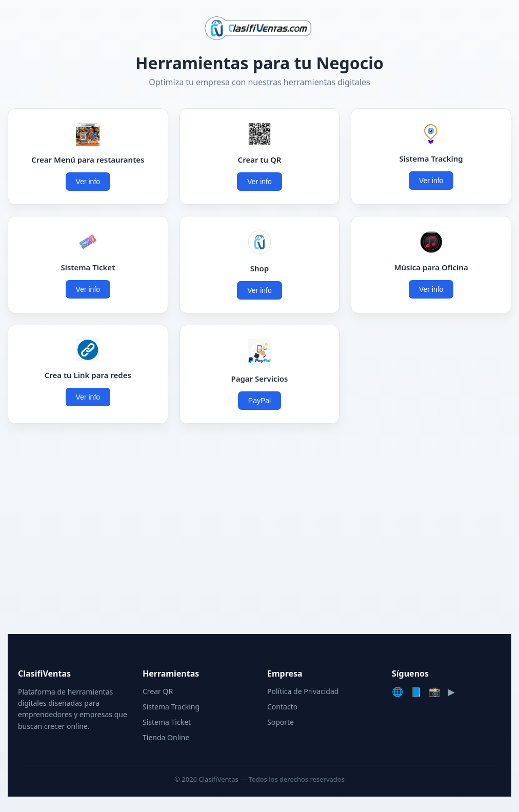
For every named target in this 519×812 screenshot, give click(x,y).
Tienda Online (166, 737)
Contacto (282, 707)
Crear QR (158, 691)
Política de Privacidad (303, 691)
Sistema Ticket (167, 722)
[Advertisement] (259, 531)
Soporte (281, 722)
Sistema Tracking (171, 707)
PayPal (259, 401)
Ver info (88, 182)
